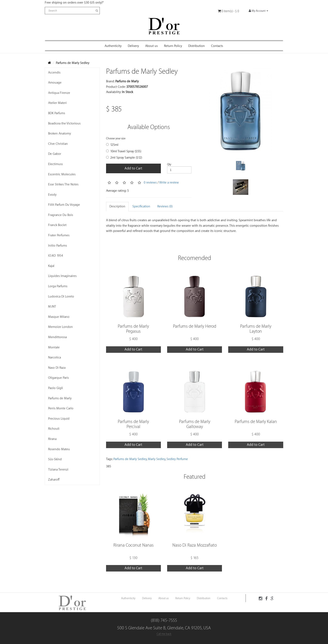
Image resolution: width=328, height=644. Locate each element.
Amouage (55, 83)
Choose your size (116, 138)
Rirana (52, 439)
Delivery (133, 46)
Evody (52, 195)
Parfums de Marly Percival (133, 424)
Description (117, 206)
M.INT (52, 307)
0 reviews (150, 182)
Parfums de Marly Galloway (195, 424)
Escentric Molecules (62, 174)
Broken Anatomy (60, 134)
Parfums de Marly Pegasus (133, 329)
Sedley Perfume (177, 459)
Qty (169, 164)
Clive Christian (58, 144)
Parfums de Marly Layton (256, 329)
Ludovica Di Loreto (61, 297)
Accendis (54, 73)
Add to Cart (133, 168)
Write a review (169, 182)
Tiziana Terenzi (58, 470)
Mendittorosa (57, 337)
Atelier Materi (57, 103)
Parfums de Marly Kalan (256, 422)
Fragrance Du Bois (61, 215)
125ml (112, 145)
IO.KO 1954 (56, 256)
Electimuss (55, 164)
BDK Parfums (57, 113)
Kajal (51, 266)
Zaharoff (54, 480)
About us (151, 46)
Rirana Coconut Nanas (133, 545)
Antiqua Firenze (59, 93)
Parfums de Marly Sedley (73, 63)
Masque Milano (59, 317)
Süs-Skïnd (55, 459)
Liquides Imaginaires (62, 276)
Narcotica (54, 358)
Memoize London (60, 327)
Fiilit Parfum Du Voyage (64, 205)
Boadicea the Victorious (64, 123)
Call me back (164, 634)
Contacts (217, 46)
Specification (141, 206)
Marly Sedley (157, 459)
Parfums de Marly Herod (195, 326)
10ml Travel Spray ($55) (124, 151)
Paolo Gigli (56, 388)
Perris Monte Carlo (61, 408)
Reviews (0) (165, 206)
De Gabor (55, 154)
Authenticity (113, 46)
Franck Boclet (57, 225)
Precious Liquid (59, 419)
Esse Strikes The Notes (63, 184)
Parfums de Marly (60, 398)
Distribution (197, 46)
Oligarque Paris (58, 378)
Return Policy (173, 46)
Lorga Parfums (58, 286)
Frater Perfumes (59, 235)
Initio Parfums (58, 246)
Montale (54, 347)
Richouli (54, 429)
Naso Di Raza (57, 368)
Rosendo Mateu (59, 449)
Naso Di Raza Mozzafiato (195, 545)
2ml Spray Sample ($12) (124, 158)
